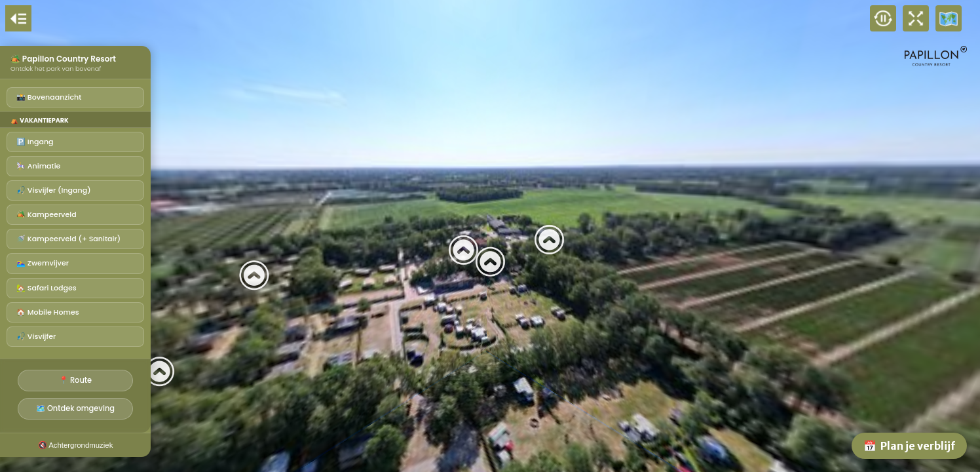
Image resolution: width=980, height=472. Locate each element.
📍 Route (75, 380)
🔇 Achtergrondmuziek (76, 445)
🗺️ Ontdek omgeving (75, 408)
